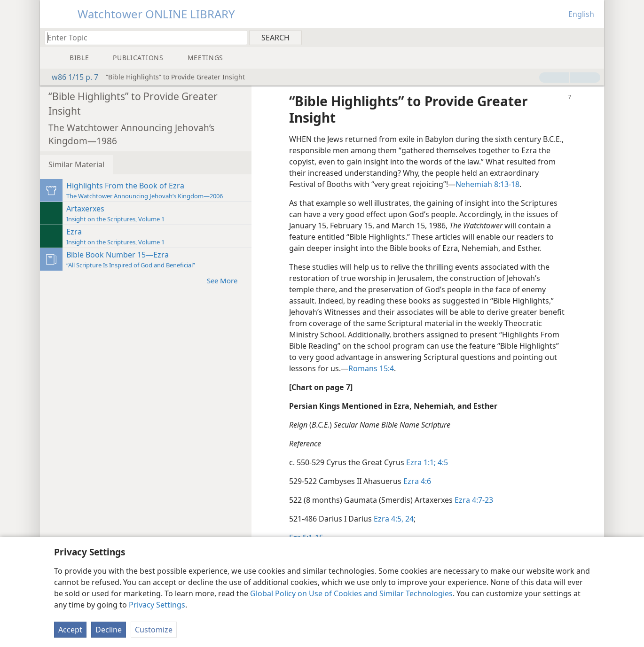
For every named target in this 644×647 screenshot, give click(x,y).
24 (408, 519)
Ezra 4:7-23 (474, 500)
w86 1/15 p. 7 (70, 77)
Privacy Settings (157, 605)
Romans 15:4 (371, 368)
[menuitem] (593, 37)
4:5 (442, 462)
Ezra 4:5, (389, 519)
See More (227, 280)
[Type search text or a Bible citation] (141, 37)
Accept (70, 630)
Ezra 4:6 (417, 481)
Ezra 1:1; (421, 462)
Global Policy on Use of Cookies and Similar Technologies (351, 593)
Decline (109, 630)
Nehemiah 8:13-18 (487, 184)
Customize (154, 630)
